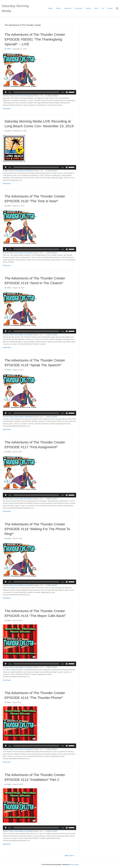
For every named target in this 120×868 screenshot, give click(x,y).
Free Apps (78, 8)
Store (96, 8)
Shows (58, 8)
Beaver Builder (74, 865)
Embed (55, 96)
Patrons (88, 8)
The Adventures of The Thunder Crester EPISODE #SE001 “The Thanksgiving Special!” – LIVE (35, 39)
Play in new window (16, 96)
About (50, 8)
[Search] (116, 8)
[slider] (36, 92)
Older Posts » (70, 856)
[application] (39, 92)
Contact (110, 8)
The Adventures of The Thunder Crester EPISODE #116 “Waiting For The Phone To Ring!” (37, 529)
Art (103, 8)
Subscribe (68, 8)
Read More (7, 109)
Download (28, 96)
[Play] (6, 92)
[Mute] (67, 92)
